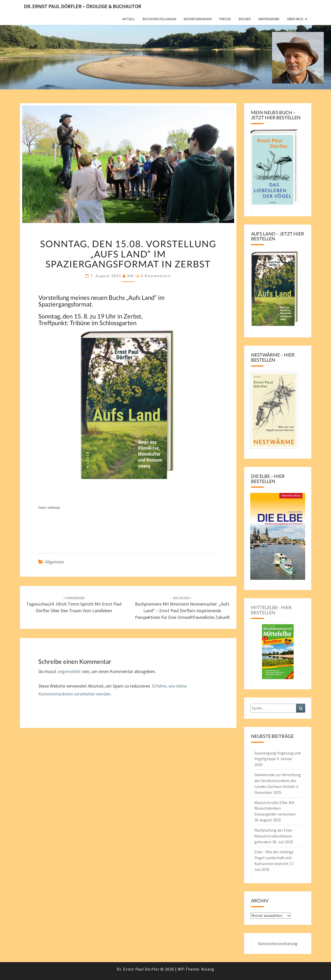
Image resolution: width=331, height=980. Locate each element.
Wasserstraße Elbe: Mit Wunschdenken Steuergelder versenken (275, 808)
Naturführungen (198, 19)
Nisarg (208, 969)
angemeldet (69, 671)
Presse (225, 19)
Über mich (295, 19)
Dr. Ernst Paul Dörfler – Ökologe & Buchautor (82, 6)
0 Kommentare (156, 276)
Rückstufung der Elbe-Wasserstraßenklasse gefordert (274, 836)
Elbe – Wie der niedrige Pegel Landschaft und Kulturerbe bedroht (274, 858)
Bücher (245, 19)
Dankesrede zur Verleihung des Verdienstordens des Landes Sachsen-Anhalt (278, 781)
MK (131, 276)
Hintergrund (269, 19)
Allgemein (54, 562)
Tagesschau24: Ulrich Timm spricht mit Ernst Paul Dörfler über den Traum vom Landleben (74, 605)
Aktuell (129, 19)
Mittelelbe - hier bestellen (271, 610)
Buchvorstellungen (159, 19)
